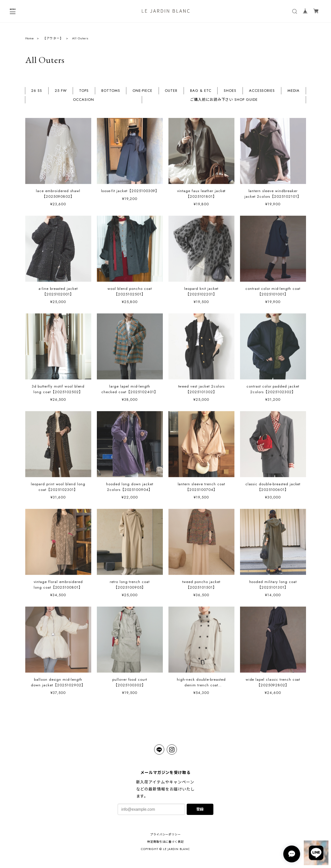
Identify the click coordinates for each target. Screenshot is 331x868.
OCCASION (84, 102)
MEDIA (294, 93)
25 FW (61, 93)
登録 (200, 809)
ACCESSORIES (262, 93)
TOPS (84, 93)
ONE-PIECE (142, 93)
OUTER (171, 93)
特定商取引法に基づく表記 (166, 842)
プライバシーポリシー (166, 834)
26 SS (37, 93)
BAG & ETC (201, 93)
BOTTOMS (111, 93)
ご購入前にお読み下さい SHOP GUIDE (224, 102)
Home (30, 40)
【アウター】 (53, 40)
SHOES (230, 93)
